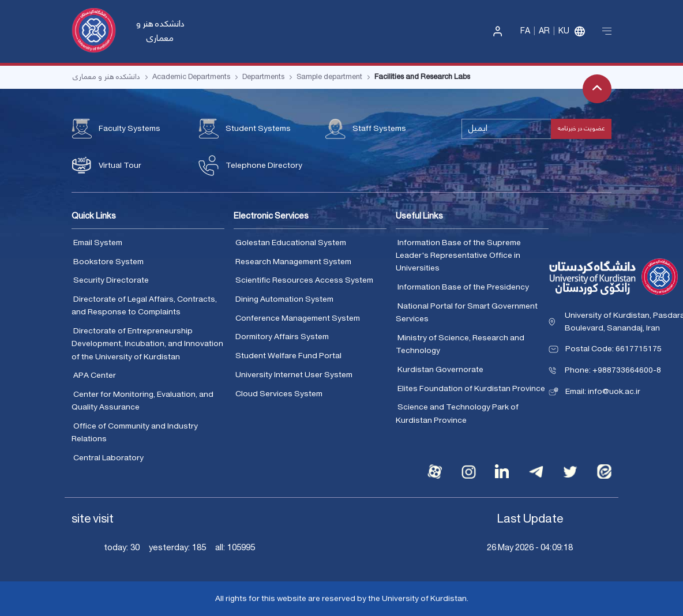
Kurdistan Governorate (440, 370)
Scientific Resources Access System (304, 280)
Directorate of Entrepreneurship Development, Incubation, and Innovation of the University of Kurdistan (147, 344)
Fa (525, 31)
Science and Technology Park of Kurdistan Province (457, 414)
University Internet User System (294, 375)
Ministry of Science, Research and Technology (460, 345)
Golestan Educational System (291, 243)
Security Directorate (111, 280)
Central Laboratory (108, 458)
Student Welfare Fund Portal (288, 356)
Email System (98, 243)
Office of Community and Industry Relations (135, 433)
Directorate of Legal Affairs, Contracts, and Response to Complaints (144, 306)
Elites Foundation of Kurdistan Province (471, 389)
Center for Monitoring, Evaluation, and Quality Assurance (142, 401)
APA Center (95, 375)
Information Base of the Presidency (463, 287)
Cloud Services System (279, 394)
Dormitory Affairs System (282, 337)
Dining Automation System (284, 299)
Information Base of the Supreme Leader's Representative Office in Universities (458, 256)
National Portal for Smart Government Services (467, 313)
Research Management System (293, 262)
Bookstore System (108, 262)
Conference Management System (298, 318)
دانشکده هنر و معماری (160, 31)
